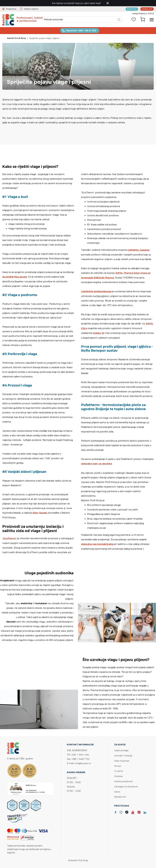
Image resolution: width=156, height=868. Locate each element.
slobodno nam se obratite (97, 463)
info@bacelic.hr (83, 762)
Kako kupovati (122, 760)
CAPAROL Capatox (139, 250)
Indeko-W (99, 333)
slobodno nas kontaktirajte (98, 544)
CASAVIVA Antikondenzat (96, 291)
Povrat (118, 765)
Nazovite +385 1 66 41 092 (81, 31)
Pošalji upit (147, 9)
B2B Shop (132, 9)
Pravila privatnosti (123, 780)
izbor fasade (40, 513)
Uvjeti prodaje (121, 750)
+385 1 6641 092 (80, 754)
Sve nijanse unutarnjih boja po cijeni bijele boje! (77, 3)
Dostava (119, 775)
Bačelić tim (120, 795)
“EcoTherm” (10, 539)
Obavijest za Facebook (126, 785)
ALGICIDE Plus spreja (15, 277)
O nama (119, 770)
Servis (117, 790)
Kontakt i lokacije (123, 755)
